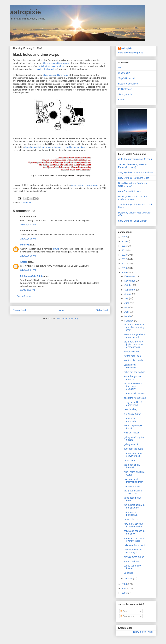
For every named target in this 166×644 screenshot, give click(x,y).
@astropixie (124, 73)
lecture (56, 249)
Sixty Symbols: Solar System (133, 221)
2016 (125, 241)
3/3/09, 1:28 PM (27, 290)
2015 (125, 246)
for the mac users (133, 356)
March (128, 316)
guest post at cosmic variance (85, 185)
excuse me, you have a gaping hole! (135, 336)
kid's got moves (132, 433)
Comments (127, 616)
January (129, 579)
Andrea (24, 262)
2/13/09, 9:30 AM (28, 256)
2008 (125, 584)
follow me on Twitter (143, 632)
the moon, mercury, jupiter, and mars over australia (134, 344)
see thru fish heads (133, 360)
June (127, 303)
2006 (125, 593)
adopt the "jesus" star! (135, 398)
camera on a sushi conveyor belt (133, 454)
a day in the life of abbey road (133, 404)
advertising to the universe (133, 378)
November (130, 281)
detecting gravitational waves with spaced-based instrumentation (55, 147)
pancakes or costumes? (131, 366)
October (129, 285)
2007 (125, 588)
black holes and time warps (56, 63)
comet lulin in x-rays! (134, 393)
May (127, 307)
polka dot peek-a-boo (135, 372)
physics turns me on (134, 557)
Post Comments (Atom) (67, 319)
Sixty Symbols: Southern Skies (134, 178)
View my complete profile (131, 53)
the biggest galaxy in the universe (134, 506)
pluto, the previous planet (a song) (135, 159)
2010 (125, 268)
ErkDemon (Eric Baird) (31, 276)
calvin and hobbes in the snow (134, 532)
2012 (125, 259)
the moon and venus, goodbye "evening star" (134, 327)
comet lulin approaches (131, 420)
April (127, 312)
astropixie (26, 12)
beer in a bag (130, 409)
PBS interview (125, 89)
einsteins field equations (46, 69)
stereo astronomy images (133, 567)
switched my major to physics (52, 66)
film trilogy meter (132, 414)
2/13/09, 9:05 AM (28, 239)
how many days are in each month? (134, 525)
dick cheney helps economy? (133, 551)
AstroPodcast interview (130, 191)
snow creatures (132, 561)
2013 (125, 255)
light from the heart (133, 449)
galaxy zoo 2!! (131, 444)
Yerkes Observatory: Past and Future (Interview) (133, 166)
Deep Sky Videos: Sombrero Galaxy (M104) (132, 184)
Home (61, 310)
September (130, 290)
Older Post (102, 310)
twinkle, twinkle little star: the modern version (133, 198)
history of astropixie (128, 84)
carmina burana (132, 486)
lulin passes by (131, 352)
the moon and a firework (132, 466)
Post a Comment (25, 296)
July (127, 298)
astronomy (26, 203)
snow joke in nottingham (131, 513)
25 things (128, 573)
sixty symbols (125, 94)
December (130, 276)
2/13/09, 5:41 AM (28, 224)
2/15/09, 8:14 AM (28, 270)
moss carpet (130, 460)
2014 (125, 250)
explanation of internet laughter (133, 480)
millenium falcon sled (134, 545)
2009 (125, 272)
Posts (124, 611)
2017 (125, 237)
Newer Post (19, 310)
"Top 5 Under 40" (127, 78)
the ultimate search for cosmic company (133, 386)
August (128, 294)
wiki (120, 68)
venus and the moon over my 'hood (134, 539)
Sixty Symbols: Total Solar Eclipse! (136, 173)
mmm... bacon (131, 519)
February (129, 321)
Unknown (25, 245)
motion (122, 100)
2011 (125, 264)
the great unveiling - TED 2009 (134, 492)
